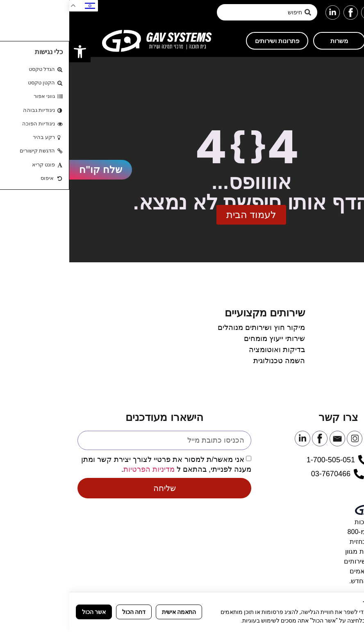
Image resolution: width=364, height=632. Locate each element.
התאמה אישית (110, 612)
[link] (11, 52)
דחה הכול (65, 612)
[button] (353, 13)
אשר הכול (25, 612)
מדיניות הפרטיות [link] (80, 469)
